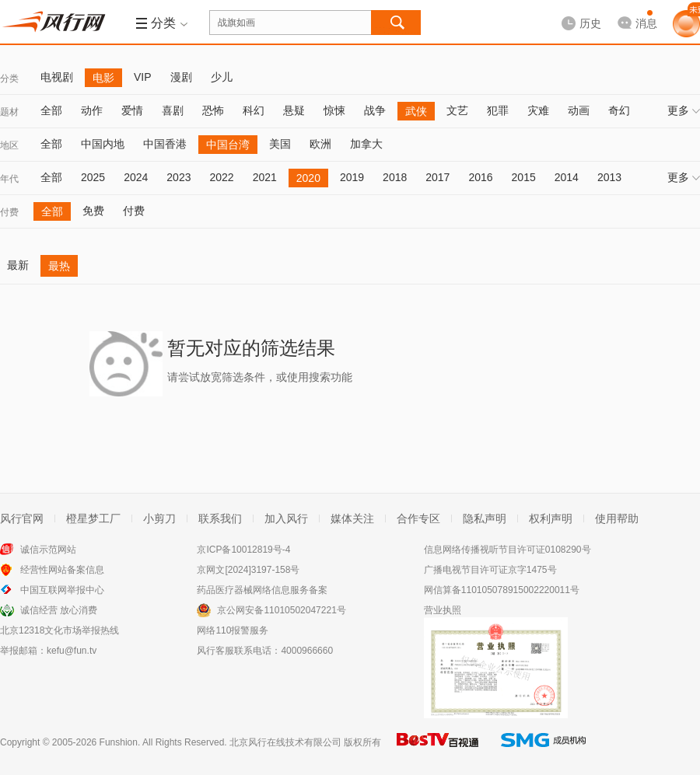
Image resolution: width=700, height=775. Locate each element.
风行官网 (22, 518)
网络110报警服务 (233, 630)
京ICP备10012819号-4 (243, 550)
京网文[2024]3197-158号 (248, 570)
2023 (178, 177)
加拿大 (366, 144)
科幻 (254, 110)
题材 (9, 112)
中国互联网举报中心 (62, 590)
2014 (567, 177)
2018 (395, 177)
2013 (609, 177)
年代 (9, 179)
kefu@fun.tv (72, 651)
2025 (93, 177)
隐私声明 (485, 518)
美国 (280, 144)
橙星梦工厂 (93, 518)
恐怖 (213, 110)
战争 (375, 110)
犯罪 (498, 110)
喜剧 (173, 110)
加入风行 (286, 518)
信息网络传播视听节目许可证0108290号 (507, 550)
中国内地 (103, 144)
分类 (9, 79)
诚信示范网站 (48, 550)
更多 (684, 110)
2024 (136, 177)
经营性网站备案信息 (62, 570)
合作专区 (418, 518)
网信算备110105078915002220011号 (502, 590)
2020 (308, 178)
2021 (265, 177)
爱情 (132, 110)
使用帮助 (617, 518)
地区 (9, 145)
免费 (93, 211)
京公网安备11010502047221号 (281, 610)
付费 (9, 212)
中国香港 (165, 144)
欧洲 (320, 144)
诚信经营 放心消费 (59, 610)
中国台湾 (228, 145)
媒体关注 (352, 518)
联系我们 (220, 518)
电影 (103, 78)
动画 (579, 110)
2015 (524, 177)
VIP (143, 77)
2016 (480, 177)
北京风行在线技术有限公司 (285, 742)
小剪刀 (159, 518)
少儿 (222, 77)
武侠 (416, 111)
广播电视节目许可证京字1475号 (490, 570)
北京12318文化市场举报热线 (59, 630)
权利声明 (551, 518)
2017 (437, 177)
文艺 (457, 110)
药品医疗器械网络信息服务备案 (262, 590)
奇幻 (619, 110)
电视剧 (57, 77)
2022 (221, 177)
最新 (18, 265)
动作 (92, 110)
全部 (51, 110)
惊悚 (334, 110)
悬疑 (294, 110)
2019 (352, 177)
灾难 (538, 110)
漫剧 (181, 77)
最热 (59, 266)
